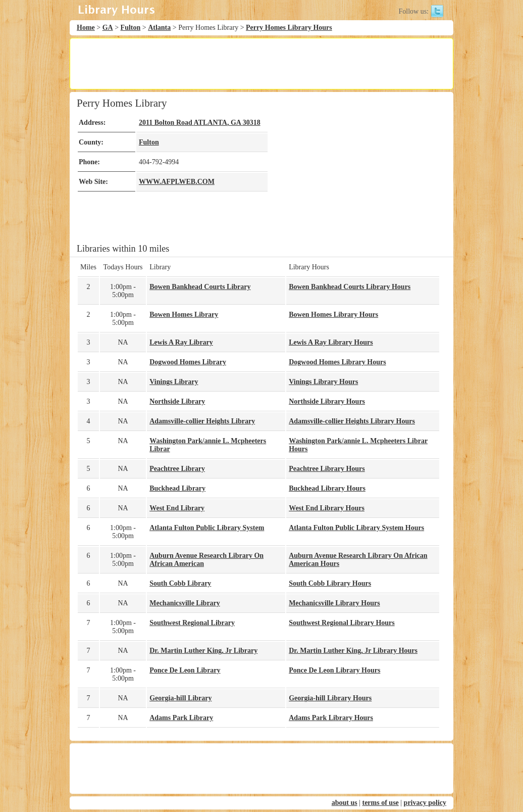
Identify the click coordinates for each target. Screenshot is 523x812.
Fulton (131, 28)
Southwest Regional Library (192, 623)
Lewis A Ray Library (181, 342)
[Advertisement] (261, 64)
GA (108, 28)
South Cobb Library (180, 583)
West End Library (177, 508)
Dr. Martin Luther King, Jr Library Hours (353, 651)
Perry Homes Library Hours (289, 28)
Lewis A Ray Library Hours (331, 342)
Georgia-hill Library (180, 698)
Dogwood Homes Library (188, 362)
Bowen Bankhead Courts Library (200, 287)
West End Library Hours (327, 508)
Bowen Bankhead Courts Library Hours (350, 287)
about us (345, 803)
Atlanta (159, 28)
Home (86, 28)
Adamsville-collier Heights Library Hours (352, 421)
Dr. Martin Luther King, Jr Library (203, 651)
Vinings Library (174, 382)
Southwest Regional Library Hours (342, 623)
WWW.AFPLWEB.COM (177, 182)
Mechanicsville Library (185, 603)
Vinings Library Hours (323, 382)
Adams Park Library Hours (331, 718)
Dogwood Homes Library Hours (337, 362)
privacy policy (425, 803)
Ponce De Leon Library (185, 670)
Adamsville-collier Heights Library (202, 421)
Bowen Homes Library (184, 315)
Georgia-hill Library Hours (330, 698)
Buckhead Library (177, 488)
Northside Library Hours (327, 401)
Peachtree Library (177, 469)
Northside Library (177, 401)
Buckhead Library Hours (327, 488)
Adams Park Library (181, 718)
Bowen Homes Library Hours (333, 315)
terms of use (380, 803)
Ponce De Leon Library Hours (334, 670)
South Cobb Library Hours (330, 583)
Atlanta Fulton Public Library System (207, 528)
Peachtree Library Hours (327, 469)
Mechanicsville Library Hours (334, 603)
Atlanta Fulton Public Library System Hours (356, 528)
